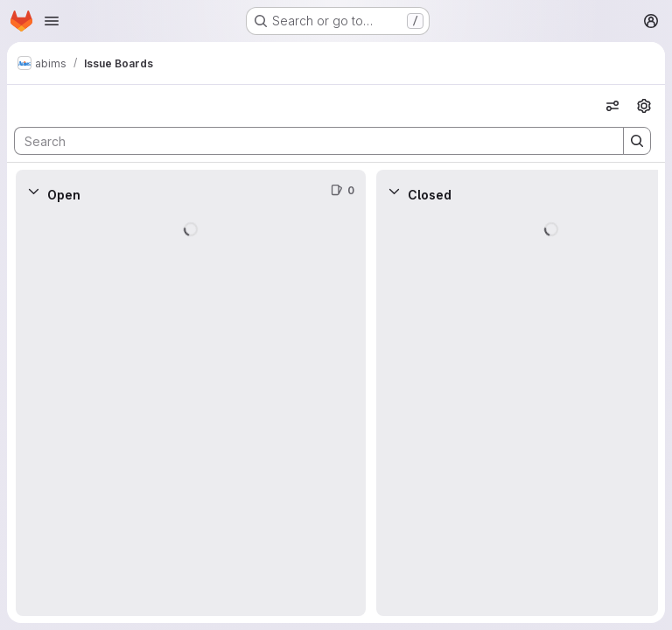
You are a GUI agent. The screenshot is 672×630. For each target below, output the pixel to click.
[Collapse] (33, 191)
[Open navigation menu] (52, 21)
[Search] (310, 141)
